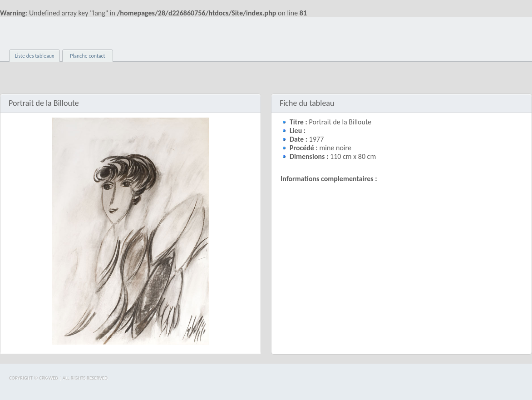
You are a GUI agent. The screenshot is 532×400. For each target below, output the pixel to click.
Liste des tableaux (35, 56)
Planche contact (87, 56)
